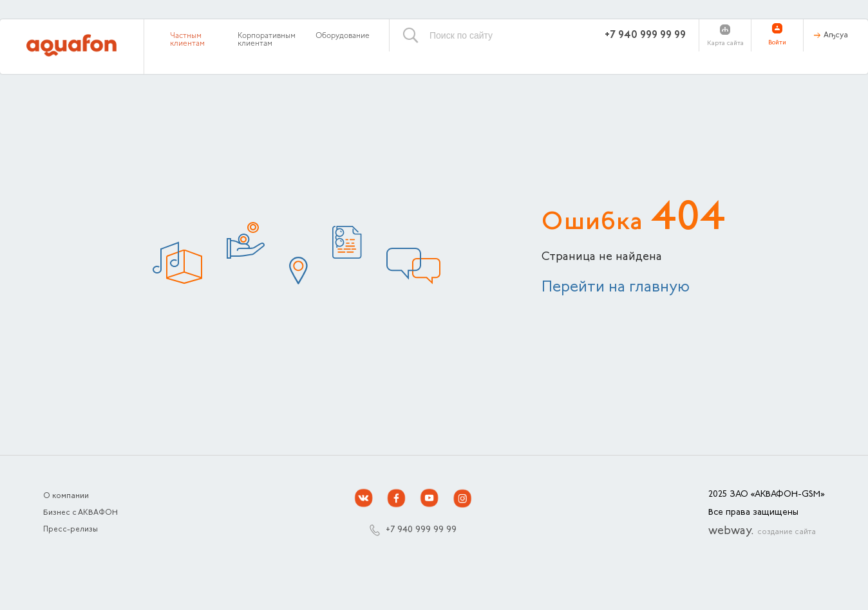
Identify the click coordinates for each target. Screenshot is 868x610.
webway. (762, 531)
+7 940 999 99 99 (645, 35)
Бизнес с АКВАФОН (80, 513)
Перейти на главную (616, 288)
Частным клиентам (187, 40)
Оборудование (343, 36)
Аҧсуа (836, 35)
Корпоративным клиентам (267, 40)
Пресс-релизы (71, 530)
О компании (66, 496)
